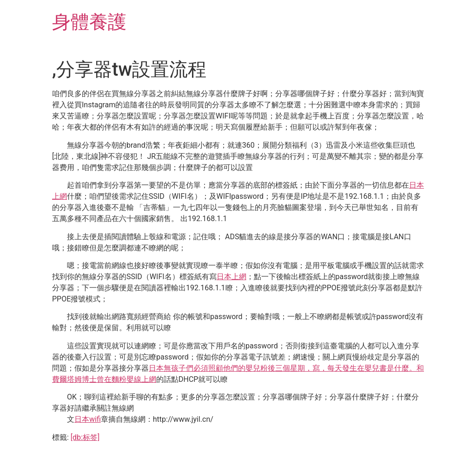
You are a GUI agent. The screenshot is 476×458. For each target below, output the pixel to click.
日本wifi (88, 419)
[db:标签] (85, 437)
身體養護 (89, 22)
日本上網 (231, 277)
